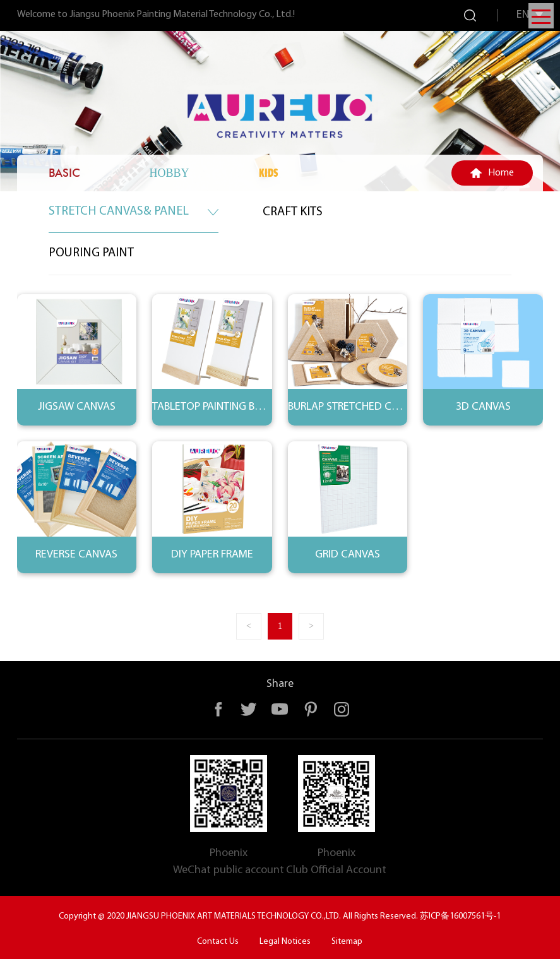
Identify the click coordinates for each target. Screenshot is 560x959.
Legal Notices (285, 942)
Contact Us (218, 942)
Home (501, 173)
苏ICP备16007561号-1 (460, 916)
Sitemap (347, 942)
